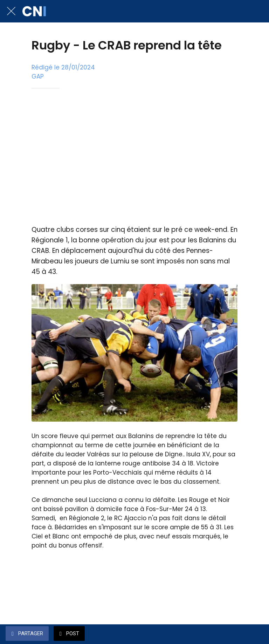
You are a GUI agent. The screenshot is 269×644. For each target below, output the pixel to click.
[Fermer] (11, 11)
